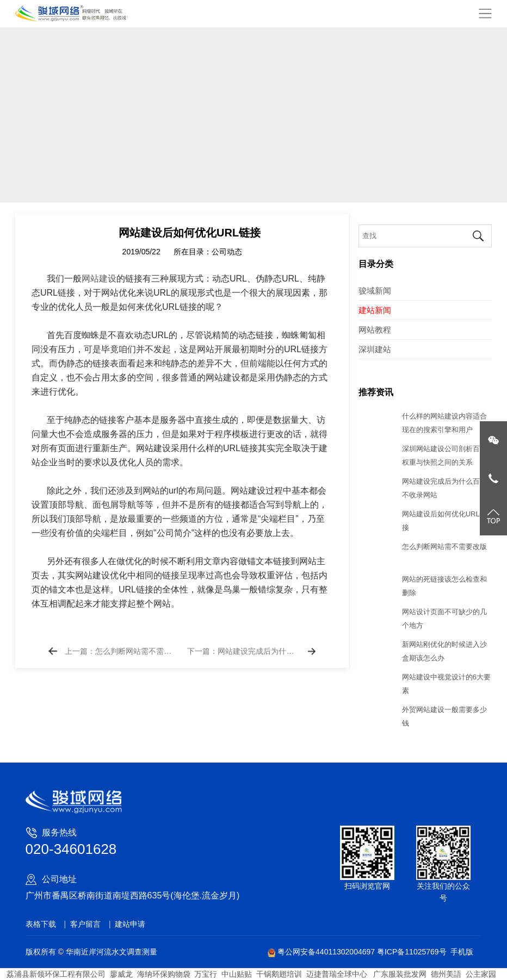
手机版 (462, 952)
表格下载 (41, 924)
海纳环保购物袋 (164, 974)
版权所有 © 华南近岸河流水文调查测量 (91, 952)
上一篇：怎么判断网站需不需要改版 (120, 658)
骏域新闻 (375, 291)
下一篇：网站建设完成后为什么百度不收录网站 (243, 658)
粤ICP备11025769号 (412, 952)
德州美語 (446, 974)
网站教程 (375, 330)
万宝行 (206, 974)
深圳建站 (375, 349)
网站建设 (99, 285)
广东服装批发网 (399, 974)
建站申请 (130, 924)
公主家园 (481, 974)
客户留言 (85, 924)
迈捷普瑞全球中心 (337, 974)
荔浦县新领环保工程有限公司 (56, 974)
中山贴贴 (237, 974)
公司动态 (227, 258)
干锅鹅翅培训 (279, 974)
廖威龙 (121, 974)
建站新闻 (375, 310)
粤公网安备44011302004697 (322, 952)
